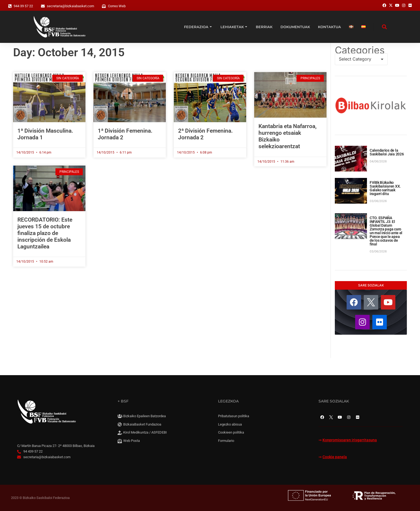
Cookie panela (335, 457)
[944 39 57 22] (10, 6)
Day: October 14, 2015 (69, 52)
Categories (360, 50)
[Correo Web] (104, 6)
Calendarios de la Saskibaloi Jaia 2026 (387, 152)
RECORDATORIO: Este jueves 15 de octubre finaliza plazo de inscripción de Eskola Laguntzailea (45, 233)
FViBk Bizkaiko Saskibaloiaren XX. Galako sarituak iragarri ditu (385, 188)
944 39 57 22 (23, 6)
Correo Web (117, 6)
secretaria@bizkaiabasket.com (70, 6)
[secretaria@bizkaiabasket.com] (43, 6)
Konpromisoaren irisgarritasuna (350, 440)
